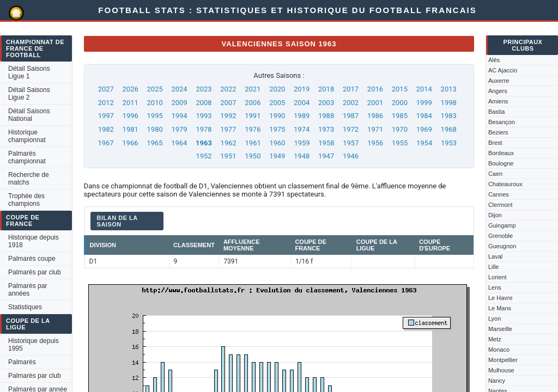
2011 (131, 103)
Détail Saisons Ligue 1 (29, 72)
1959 (302, 143)
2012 (106, 103)
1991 (253, 116)
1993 (204, 116)
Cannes (499, 194)
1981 (131, 129)
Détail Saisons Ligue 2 (29, 94)
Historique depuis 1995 (34, 345)
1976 (253, 129)
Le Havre (501, 298)
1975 (277, 129)
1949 (277, 156)
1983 (449, 116)
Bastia (497, 112)
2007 (228, 103)
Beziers (498, 132)
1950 (253, 156)
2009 (179, 103)
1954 (424, 143)
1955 (400, 143)
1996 (131, 116)
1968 (449, 129)
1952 (204, 156)
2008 (204, 103)
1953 (449, 143)
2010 (155, 103)
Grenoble (501, 236)
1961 (253, 143)
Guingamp (502, 225)
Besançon (502, 122)
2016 (375, 89)
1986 (375, 116)
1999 (424, 103)
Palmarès (22, 362)
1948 (302, 156)
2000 (400, 103)
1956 (375, 143)
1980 (155, 129)
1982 (106, 129)
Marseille (500, 329)
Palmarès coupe (32, 259)
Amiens (498, 101)
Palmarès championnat (27, 157)
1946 (351, 156)
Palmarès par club (35, 272)
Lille (494, 267)
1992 (228, 116)
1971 (375, 129)
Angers (498, 91)
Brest (495, 143)
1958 (326, 143)
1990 (277, 116)
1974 (302, 129)
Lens (495, 287)
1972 (351, 129)
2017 (351, 89)
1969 (424, 129)
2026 (131, 89)
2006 (253, 103)
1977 (228, 129)
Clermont (501, 205)
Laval (495, 256)
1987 (351, 116)
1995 (155, 116)
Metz (495, 339)
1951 (228, 156)
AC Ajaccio (503, 70)
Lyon (495, 318)
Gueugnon (502, 246)
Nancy (497, 381)
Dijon (495, 215)
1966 (130, 143)
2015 (400, 89)
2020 (277, 89)
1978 (204, 129)
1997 (106, 116)
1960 (277, 143)
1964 (179, 143)
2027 (106, 89)
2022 (228, 89)
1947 (326, 156)
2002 (351, 103)
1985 (400, 116)
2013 (449, 89)
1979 (179, 129)
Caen (495, 174)
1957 (351, 143)
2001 (375, 103)
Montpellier (503, 360)
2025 (155, 89)
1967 (105, 143)
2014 (424, 89)
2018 (326, 89)
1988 (326, 116)
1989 (302, 116)
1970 (400, 129)
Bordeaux (501, 153)
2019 (302, 89)
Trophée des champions (26, 200)
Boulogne (501, 163)
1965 (154, 143)
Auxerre (499, 81)
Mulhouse (501, 370)
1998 (449, 103)
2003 (326, 103)
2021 (253, 89)
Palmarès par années (28, 290)
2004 (302, 103)
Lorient (498, 277)
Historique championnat (27, 136)
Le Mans (500, 308)
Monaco (499, 350)
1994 (179, 116)
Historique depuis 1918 (34, 241)
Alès (494, 60)
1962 (229, 143)
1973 (326, 129)
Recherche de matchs (29, 179)
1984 (424, 116)
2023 (204, 89)
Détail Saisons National (29, 115)
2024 (179, 89)
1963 (204, 143)
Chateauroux (505, 184)
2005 (277, 103)
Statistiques (25, 307)
